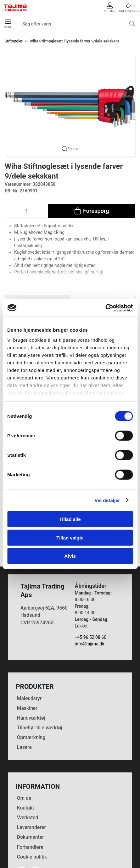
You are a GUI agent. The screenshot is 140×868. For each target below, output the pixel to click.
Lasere (24, 706)
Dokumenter (31, 796)
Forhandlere (30, 806)
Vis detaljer (107, 500)
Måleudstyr (29, 657)
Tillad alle (70, 519)
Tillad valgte (70, 537)
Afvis (70, 556)
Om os (24, 757)
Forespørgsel (129, 7)
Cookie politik (32, 815)
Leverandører (31, 786)
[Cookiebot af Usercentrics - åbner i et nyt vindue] (105, 308)
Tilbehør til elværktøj (40, 686)
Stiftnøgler (14, 41)
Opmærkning (31, 696)
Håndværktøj (31, 676)
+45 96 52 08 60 (91, 596)
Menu (8, 24)
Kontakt (25, 767)
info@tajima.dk (90, 603)
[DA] (15, 8)
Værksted (28, 776)
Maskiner (27, 667)
